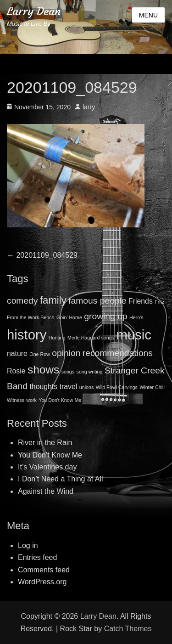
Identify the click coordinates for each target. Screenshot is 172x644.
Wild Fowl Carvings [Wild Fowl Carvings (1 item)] (117, 387)
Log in (28, 545)
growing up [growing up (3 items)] (105, 316)
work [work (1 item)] (31, 400)
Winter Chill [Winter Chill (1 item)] (152, 387)
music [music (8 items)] (134, 335)
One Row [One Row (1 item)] (39, 354)
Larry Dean (34, 11)
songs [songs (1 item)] (68, 372)
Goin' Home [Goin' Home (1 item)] (69, 317)
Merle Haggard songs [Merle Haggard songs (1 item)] (91, 338)
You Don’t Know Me (50, 455)
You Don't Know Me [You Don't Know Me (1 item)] (60, 400)
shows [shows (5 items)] (43, 370)
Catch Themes (128, 629)
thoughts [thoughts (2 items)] (43, 387)
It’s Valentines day (47, 467)
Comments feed (44, 570)
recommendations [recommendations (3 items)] (118, 353)
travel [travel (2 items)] (69, 387)
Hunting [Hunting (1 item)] (57, 338)
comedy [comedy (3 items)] (22, 301)
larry (89, 107)
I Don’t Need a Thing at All (61, 479)
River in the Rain (45, 443)
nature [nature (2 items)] (17, 353)
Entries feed (37, 557)
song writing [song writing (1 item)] (90, 372)
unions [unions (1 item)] (86, 387)
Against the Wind (46, 491)
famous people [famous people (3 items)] (97, 301)
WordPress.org (42, 582)
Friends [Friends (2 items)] (141, 301)
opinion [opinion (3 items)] (66, 353)
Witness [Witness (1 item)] (16, 400)
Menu (148, 15)
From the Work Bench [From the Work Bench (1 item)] (31, 317)
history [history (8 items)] (27, 335)
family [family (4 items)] (53, 300)
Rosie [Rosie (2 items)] (16, 371)
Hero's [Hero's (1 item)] (136, 317)
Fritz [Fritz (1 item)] (159, 302)
